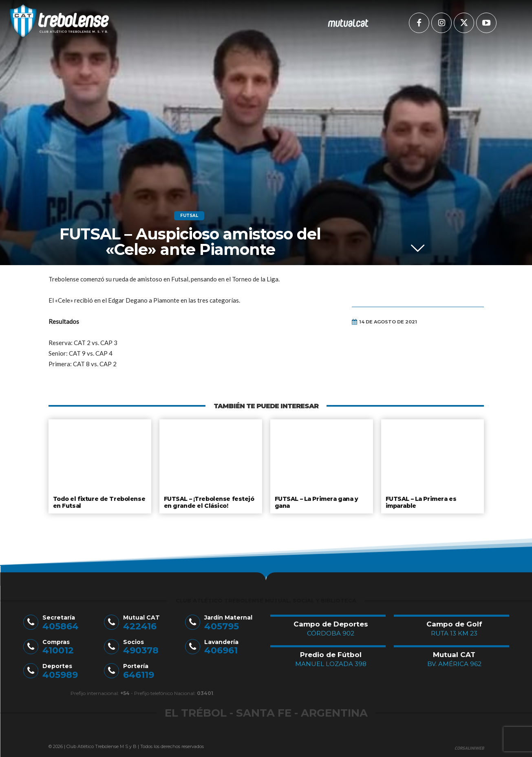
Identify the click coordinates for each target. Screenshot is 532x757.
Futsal (189, 216)
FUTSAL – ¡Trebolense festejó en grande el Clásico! (208, 502)
